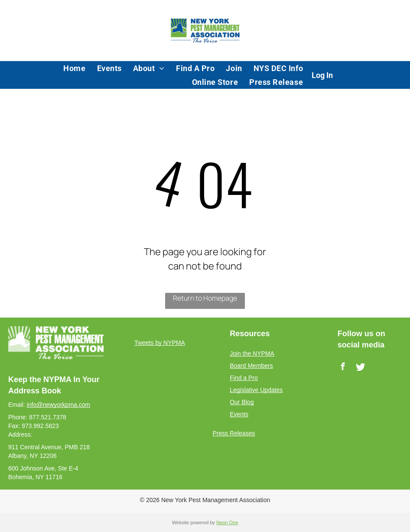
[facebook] (343, 368)
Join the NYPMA (252, 354)
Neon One (227, 522)
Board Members (251, 366)
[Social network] (361, 368)
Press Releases (234, 433)
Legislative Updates (256, 390)
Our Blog (242, 402)
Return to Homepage (205, 298)
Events (239, 414)
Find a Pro (244, 378)
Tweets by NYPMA (160, 343)
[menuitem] (74, 68)
